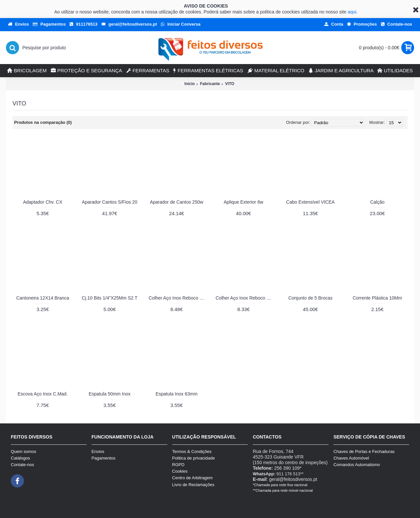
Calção (377, 202)
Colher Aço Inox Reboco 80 (243, 298)
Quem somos (23, 451)
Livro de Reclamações (193, 485)
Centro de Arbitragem (193, 478)
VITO (230, 84)
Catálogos (21, 458)
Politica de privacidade (194, 458)
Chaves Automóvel (351, 458)
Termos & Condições (192, 451)
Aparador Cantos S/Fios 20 (110, 202)
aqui (352, 12)
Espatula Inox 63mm (177, 394)
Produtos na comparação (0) (43, 122)
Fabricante (210, 84)
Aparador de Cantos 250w (177, 202)
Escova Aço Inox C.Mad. (43, 394)
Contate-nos (22, 465)
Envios (98, 451)
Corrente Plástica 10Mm (377, 298)
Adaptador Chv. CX (43, 202)
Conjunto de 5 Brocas (311, 298)
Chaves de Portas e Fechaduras (364, 451)
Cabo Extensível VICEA (310, 202)
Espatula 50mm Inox (110, 394)
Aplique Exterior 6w (244, 202)
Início (189, 84)
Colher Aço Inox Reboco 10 (177, 298)
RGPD (178, 465)
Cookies (180, 471)
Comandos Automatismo (357, 465)
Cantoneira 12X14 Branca (42, 298)
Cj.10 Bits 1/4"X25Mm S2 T (110, 298)
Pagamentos (104, 458)
